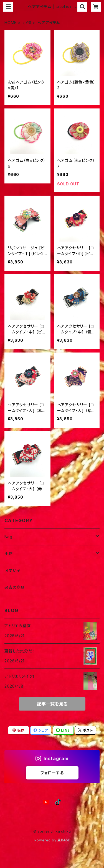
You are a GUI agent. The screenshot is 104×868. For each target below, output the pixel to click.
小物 (27, 23)
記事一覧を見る (52, 704)
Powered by (52, 840)
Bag (8, 537)
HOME (11, 23)
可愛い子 (12, 570)
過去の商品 (15, 587)
